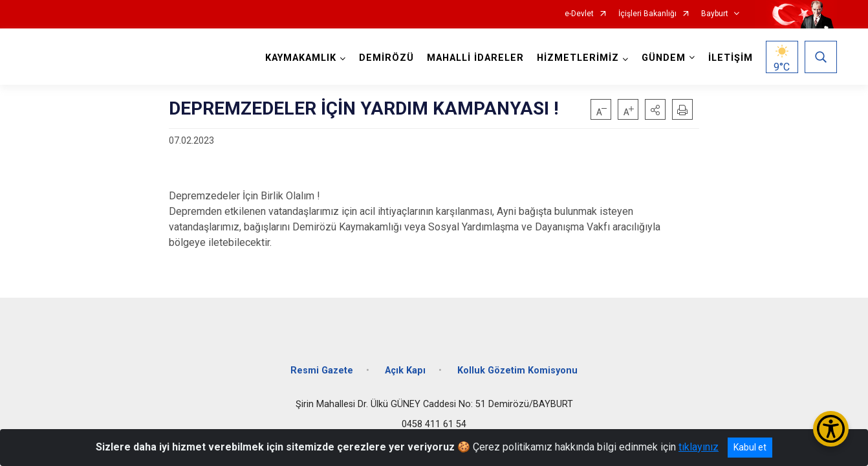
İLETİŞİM (731, 58)
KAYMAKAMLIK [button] (301, 58)
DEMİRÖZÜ (386, 58)
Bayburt (715, 14)
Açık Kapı (405, 371)
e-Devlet (579, 14)
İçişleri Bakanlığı (647, 14)
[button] (655, 109)
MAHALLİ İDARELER (475, 58)
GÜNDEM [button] (664, 58)
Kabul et (750, 447)
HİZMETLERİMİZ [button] (578, 58)
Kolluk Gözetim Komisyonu (517, 371)
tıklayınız (699, 447)
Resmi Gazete (322, 371)
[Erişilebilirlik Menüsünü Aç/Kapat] (831, 429)
